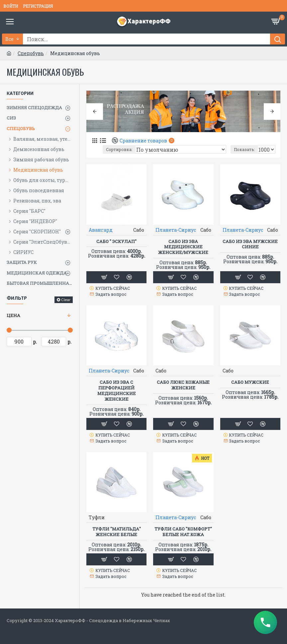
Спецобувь (31, 53)
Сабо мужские (250, 382)
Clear (66, 300)
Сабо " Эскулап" (116, 241)
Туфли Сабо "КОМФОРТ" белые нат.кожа (183, 532)
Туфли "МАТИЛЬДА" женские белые (117, 532)
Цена (13, 315)
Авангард (101, 230)
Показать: (244, 149)
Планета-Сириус (176, 230)
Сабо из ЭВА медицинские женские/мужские (183, 247)
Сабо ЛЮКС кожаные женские (183, 385)
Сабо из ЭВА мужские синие (250, 244)
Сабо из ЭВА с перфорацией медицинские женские (117, 391)
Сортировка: (119, 149)
